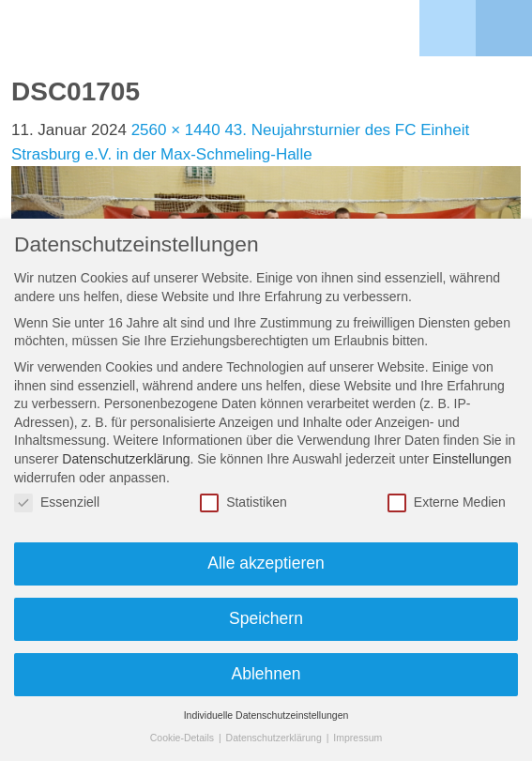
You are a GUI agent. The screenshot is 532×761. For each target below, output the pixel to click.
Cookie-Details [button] (183, 738)
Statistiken (243, 502)
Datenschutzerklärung (126, 459)
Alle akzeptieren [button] (266, 563)
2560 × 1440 (176, 130)
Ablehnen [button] (266, 674)
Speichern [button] (266, 618)
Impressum (357, 738)
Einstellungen (472, 459)
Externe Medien (447, 502)
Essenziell (57, 502)
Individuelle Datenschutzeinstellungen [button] (266, 715)
